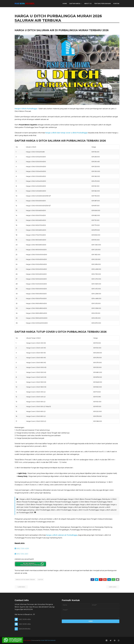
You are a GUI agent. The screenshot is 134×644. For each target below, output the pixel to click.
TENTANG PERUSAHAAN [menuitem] (102, 4)
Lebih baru (22, 587)
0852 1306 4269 (22, 548)
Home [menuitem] (65, 4)
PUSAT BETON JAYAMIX (48, 640)
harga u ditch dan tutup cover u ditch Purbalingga (66, 133)
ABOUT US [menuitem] (88, 4)
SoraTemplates (26, 640)
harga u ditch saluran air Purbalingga (62, 535)
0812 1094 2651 (21, 554)
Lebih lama (112, 587)
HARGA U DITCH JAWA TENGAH (25, 580)
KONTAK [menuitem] (116, 4)
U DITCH (40, 580)
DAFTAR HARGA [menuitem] (75, 4)
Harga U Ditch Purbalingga (26, 109)
